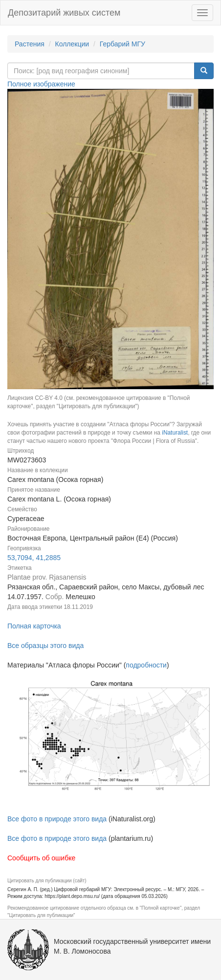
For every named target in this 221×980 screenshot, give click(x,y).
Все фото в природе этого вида (57, 819)
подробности (146, 665)
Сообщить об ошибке (41, 858)
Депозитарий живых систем (64, 13)
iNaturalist (175, 433)
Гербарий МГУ (122, 44)
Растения (30, 44)
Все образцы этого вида (45, 646)
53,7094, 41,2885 (34, 558)
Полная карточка (34, 626)
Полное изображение (41, 84)
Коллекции (72, 44)
